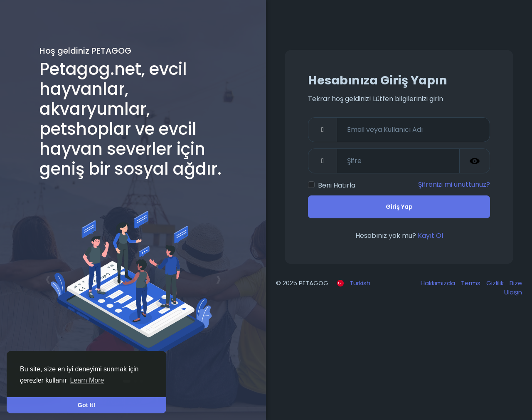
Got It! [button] (86, 405)
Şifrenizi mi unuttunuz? (454, 184)
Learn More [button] (87, 380)
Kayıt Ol (430, 236)
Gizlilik (496, 283)
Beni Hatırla (337, 185)
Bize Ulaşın (513, 288)
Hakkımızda (439, 283)
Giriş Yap (399, 207)
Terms (472, 283)
